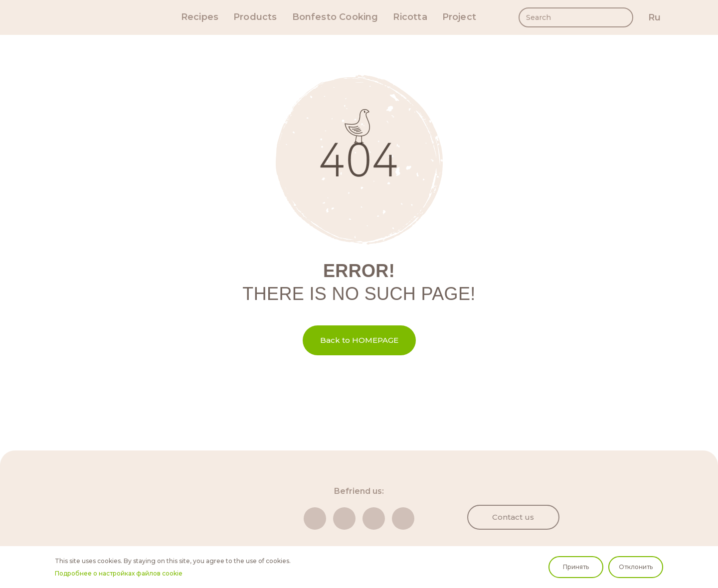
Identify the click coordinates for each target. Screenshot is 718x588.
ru (654, 17)
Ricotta (410, 17)
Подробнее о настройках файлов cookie (119, 573)
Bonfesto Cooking (335, 17)
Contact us (513, 517)
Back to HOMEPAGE (359, 340)
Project (459, 17)
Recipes (200, 17)
